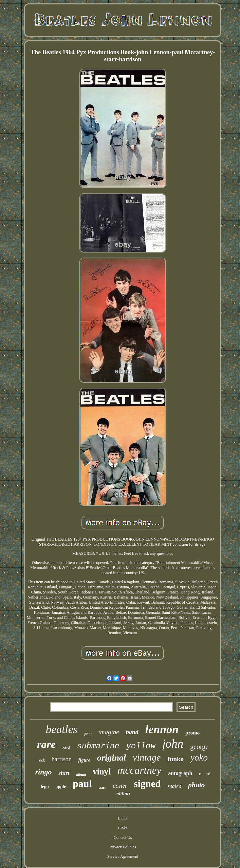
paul (82, 783)
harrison (62, 759)
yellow (141, 746)
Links (123, 828)
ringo (43, 772)
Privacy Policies (123, 847)
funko (176, 759)
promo (192, 733)
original (112, 758)
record (205, 774)
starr (102, 788)
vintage (147, 757)
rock (41, 760)
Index (123, 819)
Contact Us (123, 837)
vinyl (102, 772)
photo (196, 785)
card (66, 748)
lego (45, 786)
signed (147, 784)
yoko (199, 758)
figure (84, 760)
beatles (62, 729)
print (88, 734)
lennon (162, 729)
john (173, 744)
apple (61, 786)
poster (120, 786)
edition (123, 793)
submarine (98, 746)
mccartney (139, 770)
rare (46, 744)
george (199, 747)
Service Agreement (123, 856)
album (81, 774)
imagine (109, 732)
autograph (180, 773)
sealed (174, 786)
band (132, 732)
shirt (64, 773)
